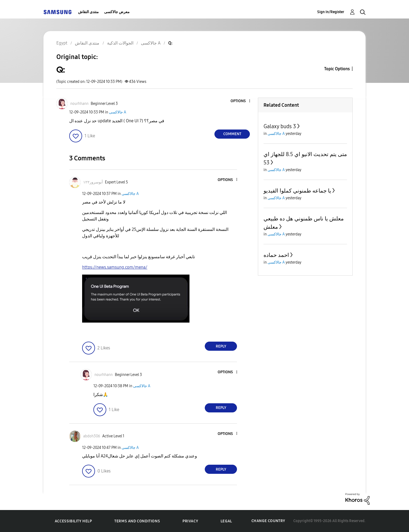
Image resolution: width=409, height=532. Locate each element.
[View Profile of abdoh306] (92, 436)
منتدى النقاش (88, 12)
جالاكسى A (118, 112)
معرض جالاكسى (117, 12)
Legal (226, 521)
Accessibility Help (73, 521)
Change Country (268, 521)
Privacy (190, 521)
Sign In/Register (331, 12)
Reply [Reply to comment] (221, 346)
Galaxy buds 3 (280, 126)
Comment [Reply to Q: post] (232, 134)
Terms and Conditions (137, 521)
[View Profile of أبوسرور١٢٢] (93, 182)
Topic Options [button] (337, 69)
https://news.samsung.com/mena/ (115, 267)
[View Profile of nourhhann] (79, 104)
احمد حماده (276, 255)
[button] (241, 101)
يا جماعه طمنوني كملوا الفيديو (297, 191)
